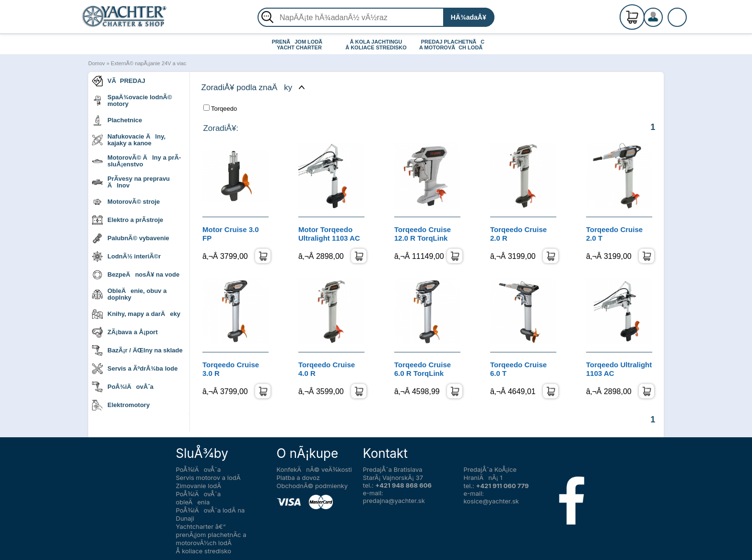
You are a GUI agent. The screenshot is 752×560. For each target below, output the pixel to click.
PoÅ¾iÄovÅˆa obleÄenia (199, 498)
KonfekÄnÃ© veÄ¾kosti (314, 469)
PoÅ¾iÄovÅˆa (123, 387)
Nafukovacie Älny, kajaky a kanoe (129, 140)
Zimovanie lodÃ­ (199, 486)
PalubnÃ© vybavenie (131, 238)
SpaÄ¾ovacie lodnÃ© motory (132, 100)
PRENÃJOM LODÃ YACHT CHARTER (300, 45)
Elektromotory (121, 405)
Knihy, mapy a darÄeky (136, 314)
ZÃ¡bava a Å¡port (125, 332)
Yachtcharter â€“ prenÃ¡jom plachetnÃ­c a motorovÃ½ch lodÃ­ (211, 535)
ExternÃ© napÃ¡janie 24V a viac (148, 63)
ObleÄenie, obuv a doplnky (129, 294)
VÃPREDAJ (119, 81)
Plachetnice (117, 120)
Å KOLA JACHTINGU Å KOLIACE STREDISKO (376, 45)
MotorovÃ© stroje (126, 202)
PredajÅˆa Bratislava (393, 469)
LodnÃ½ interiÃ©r (126, 257)
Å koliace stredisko (204, 551)
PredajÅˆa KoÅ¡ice (490, 469)
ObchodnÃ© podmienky (312, 486)
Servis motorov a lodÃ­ (208, 478)
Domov (97, 63)
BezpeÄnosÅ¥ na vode (136, 275)
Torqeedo (220, 108)
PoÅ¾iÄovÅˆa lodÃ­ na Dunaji (211, 514)
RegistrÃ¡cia (665, 13)
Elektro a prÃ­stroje (128, 220)
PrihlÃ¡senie (665, 23)
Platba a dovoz (298, 478)
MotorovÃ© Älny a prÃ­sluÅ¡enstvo (136, 161)
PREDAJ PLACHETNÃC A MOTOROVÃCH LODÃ (453, 45)
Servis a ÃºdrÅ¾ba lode (135, 369)
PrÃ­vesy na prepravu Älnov (131, 182)
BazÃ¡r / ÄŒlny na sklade (137, 350)
